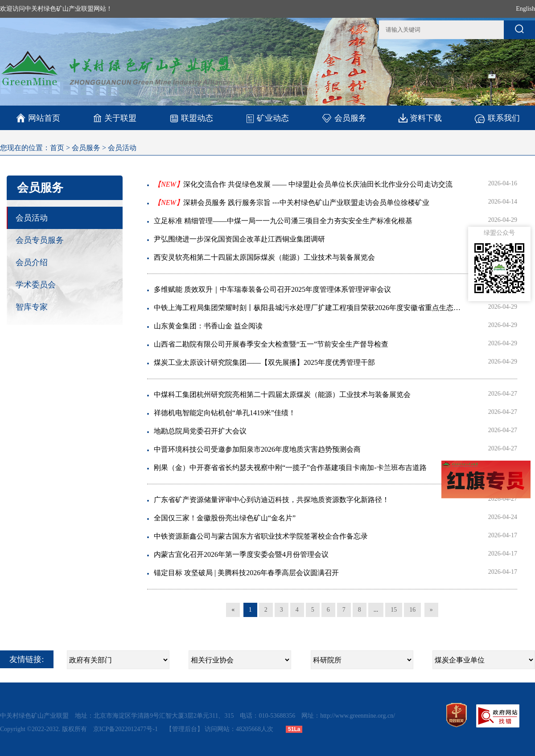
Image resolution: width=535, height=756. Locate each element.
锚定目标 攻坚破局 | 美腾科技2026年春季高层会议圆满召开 (246, 573)
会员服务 (344, 118)
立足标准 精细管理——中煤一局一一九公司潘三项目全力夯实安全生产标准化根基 (283, 221)
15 (394, 610)
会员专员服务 (40, 240)
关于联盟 (115, 118)
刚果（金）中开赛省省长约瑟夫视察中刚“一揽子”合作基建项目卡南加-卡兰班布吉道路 (290, 468)
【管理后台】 (185, 729)
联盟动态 (191, 118)
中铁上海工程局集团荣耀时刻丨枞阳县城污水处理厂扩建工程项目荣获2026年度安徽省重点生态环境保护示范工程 (310, 308)
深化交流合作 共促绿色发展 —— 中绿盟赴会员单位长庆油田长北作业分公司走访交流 (303, 184)
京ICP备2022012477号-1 (126, 729)
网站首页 (38, 118)
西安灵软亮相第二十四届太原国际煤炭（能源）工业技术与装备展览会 (264, 257)
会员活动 (122, 148)
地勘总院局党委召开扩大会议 (200, 431)
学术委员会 (36, 285)
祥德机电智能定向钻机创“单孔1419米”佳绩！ (225, 413)
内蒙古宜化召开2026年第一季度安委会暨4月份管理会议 (241, 554)
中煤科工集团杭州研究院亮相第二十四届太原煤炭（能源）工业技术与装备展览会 (282, 394)
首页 (57, 148)
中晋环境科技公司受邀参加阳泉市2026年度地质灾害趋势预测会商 (257, 449)
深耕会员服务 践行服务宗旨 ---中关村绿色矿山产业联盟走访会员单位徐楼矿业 (292, 202)
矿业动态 (267, 118)
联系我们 (497, 118)
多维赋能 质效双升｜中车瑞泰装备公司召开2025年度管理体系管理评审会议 (272, 289)
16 (412, 610)
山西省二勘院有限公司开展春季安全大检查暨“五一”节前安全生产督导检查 (271, 344)
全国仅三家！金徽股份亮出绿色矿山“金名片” (225, 518)
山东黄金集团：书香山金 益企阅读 (208, 326)
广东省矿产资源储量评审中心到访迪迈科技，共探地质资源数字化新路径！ (272, 500)
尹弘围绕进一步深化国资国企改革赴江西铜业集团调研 (239, 239)
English (525, 9)
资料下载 (420, 118)
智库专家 (32, 307)
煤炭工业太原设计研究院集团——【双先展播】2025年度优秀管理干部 (264, 362)
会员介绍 (32, 262)
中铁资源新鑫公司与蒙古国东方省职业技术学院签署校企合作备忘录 (261, 536)
